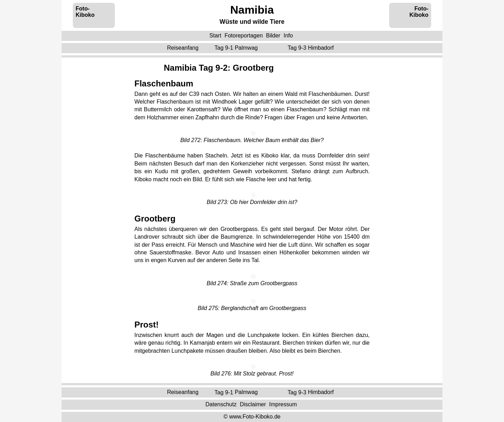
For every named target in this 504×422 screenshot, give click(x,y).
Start (215, 36)
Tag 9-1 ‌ (237, 48)
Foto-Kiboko (85, 12)
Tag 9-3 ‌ (311, 48)
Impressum (283, 404)
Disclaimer (253, 404)
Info (288, 36)
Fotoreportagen (243, 36)
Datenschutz (221, 404)
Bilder (273, 36)
